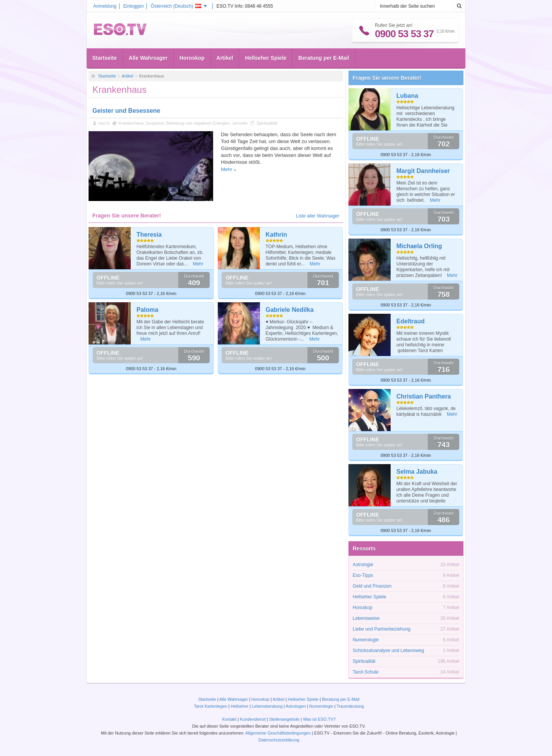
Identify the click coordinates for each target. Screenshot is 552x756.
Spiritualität (267, 123)
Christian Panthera (424, 396)
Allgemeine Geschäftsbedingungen (278, 733)
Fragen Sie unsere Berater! (387, 78)
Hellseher (240, 706)
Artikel (225, 58)
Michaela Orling (419, 246)
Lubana (407, 96)
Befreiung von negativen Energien (198, 123)
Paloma (147, 310)
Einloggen (134, 6)
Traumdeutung (350, 706)
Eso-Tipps (363, 575)
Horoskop (192, 58)
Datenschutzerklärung (279, 740)
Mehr (227, 169)
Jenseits (240, 123)
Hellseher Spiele (266, 58)
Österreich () (176, 6)
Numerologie (366, 640)
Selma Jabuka (417, 472)
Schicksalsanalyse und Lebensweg (388, 651)
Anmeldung (105, 6)
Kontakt (229, 719)
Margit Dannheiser (423, 171)
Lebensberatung (267, 706)
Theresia (149, 235)
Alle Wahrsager (148, 58)
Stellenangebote (285, 719)
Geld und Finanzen (372, 586)
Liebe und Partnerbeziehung (382, 629)
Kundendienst (253, 719)
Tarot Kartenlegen (211, 706)
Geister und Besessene (126, 111)
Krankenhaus (131, 123)
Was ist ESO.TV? (319, 719)
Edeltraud (411, 321)
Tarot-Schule (366, 672)
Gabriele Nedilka (290, 310)
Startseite (105, 58)
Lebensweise (366, 618)
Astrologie (363, 565)
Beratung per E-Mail (324, 58)
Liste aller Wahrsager (318, 216)
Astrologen (296, 706)
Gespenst (155, 123)
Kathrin (276, 235)
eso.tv (104, 123)
